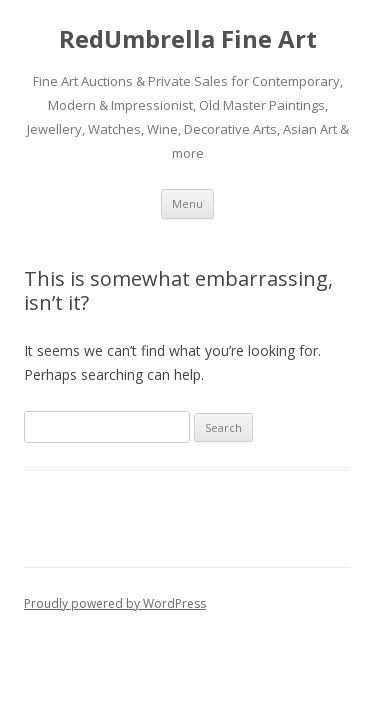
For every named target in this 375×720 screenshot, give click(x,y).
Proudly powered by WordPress (115, 603)
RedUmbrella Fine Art (188, 39)
